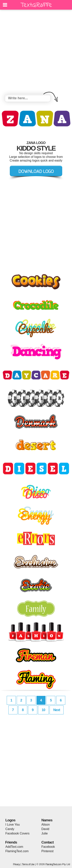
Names (47, 820)
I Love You (13, 825)
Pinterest (48, 851)
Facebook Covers (17, 833)
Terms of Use (28, 864)
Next (57, 710)
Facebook (48, 847)
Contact (48, 842)
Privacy (17, 864)
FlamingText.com (17, 851)
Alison (46, 825)
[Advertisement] (36, 53)
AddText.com (14, 847)
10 (43, 710)
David (45, 829)
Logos (10, 820)
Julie (45, 833)
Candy (10, 829)
